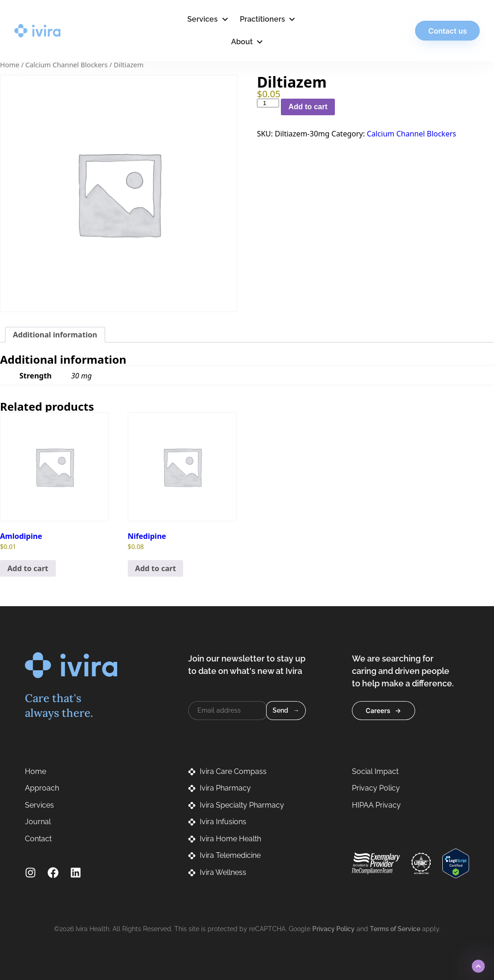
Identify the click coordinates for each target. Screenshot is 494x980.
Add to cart (308, 107)
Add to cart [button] (28, 568)
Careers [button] (378, 711)
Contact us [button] (437, 31)
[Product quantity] (268, 103)
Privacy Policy (333, 929)
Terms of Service (395, 929)
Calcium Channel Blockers (66, 65)
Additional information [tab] (55, 335)
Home (10, 65)
